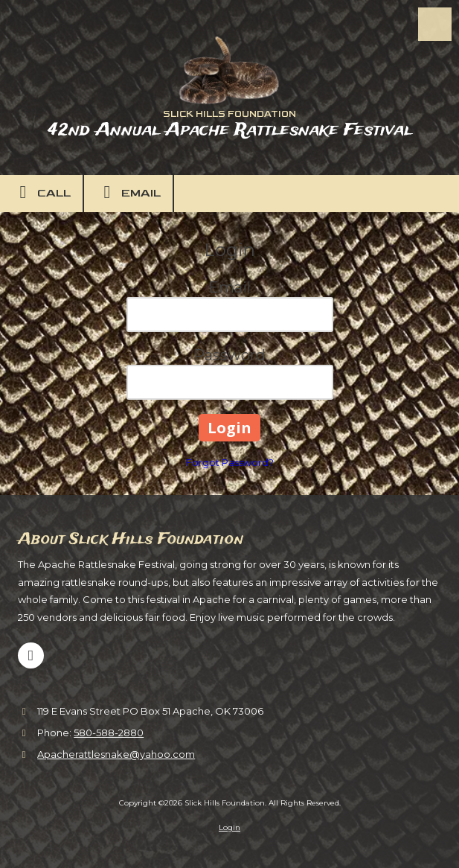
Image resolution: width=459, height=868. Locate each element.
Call (41, 192)
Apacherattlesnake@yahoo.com (116, 754)
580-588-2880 (109, 733)
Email (128, 192)
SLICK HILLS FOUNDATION (229, 114)
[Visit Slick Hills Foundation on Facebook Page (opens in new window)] (31, 655)
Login (229, 827)
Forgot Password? (230, 462)
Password (229, 355)
